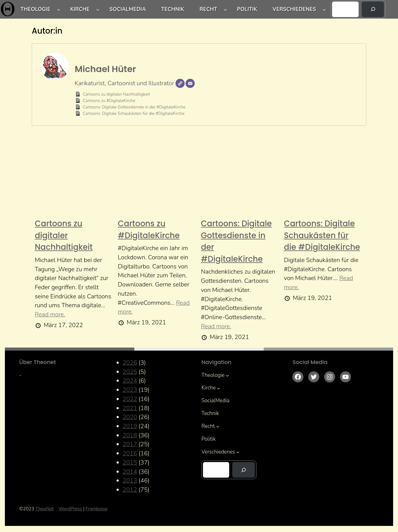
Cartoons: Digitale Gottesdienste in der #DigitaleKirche (134, 107)
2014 (130, 472)
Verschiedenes (294, 9)
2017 (130, 444)
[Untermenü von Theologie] (59, 9)
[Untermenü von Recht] (225, 9)
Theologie (35, 9)
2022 (130, 399)
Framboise (96, 509)
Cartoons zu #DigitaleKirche (109, 101)
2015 (130, 463)
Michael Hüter (105, 69)
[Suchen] (373, 9)
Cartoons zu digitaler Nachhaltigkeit (116, 94)
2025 (130, 372)
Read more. (50, 314)
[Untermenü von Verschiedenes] (324, 9)
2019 (130, 426)
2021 (130, 408)
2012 (130, 490)
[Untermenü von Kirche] (98, 9)
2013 (130, 481)
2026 (130, 363)
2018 (130, 435)
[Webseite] (180, 83)
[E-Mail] (190, 83)
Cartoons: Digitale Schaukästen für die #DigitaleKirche (134, 113)
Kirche (80, 9)
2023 (130, 390)
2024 (130, 381)
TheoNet (45, 509)
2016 (130, 453)
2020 (130, 417)
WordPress (70, 509)
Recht (208, 9)
